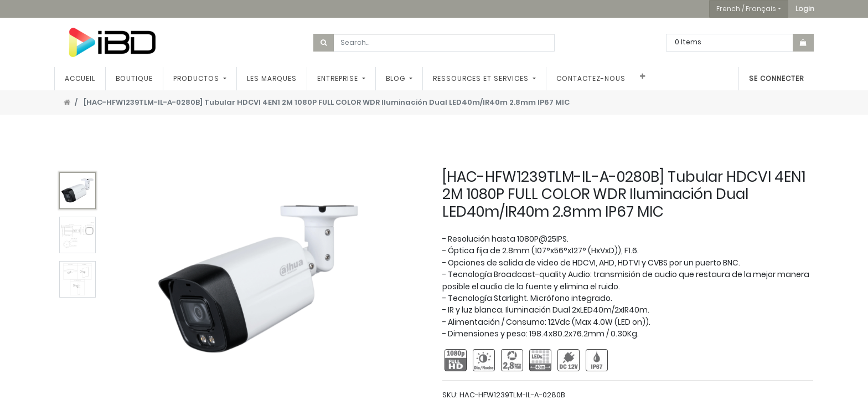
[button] (805, 9)
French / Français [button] (746, 9)
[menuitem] (81, 79)
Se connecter (776, 78)
